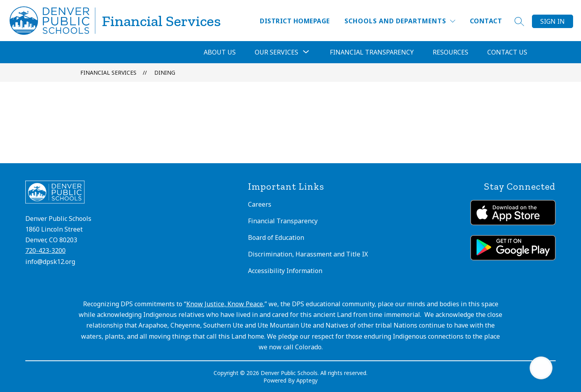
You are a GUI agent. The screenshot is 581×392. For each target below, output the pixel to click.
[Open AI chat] (541, 368)
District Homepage (295, 21)
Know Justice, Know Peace (225, 304)
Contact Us (507, 52)
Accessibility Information (285, 271)
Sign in (553, 21)
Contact (486, 21)
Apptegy (307, 380)
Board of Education (276, 237)
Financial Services (108, 73)
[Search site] (519, 21)
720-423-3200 (45, 251)
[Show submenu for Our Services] (276, 52)
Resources (450, 52)
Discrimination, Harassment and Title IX (308, 254)
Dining (165, 73)
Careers (260, 204)
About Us (220, 52)
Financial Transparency (372, 52)
